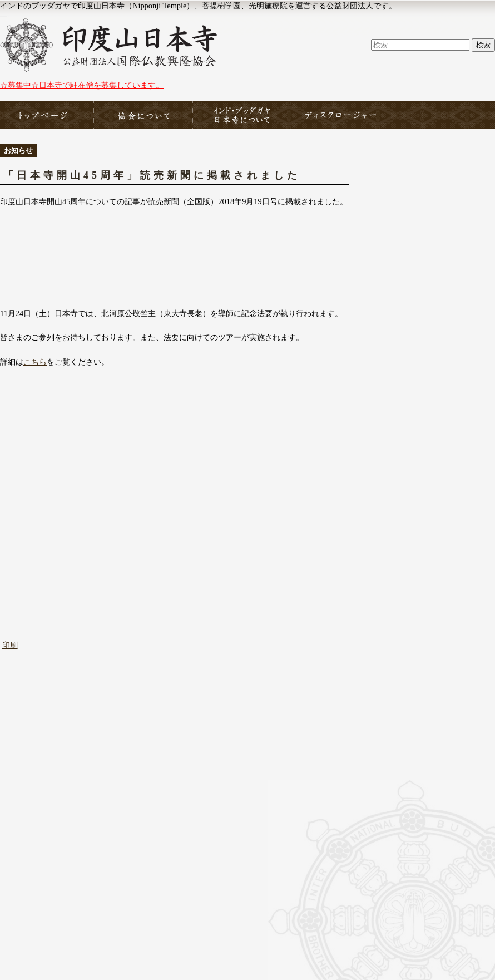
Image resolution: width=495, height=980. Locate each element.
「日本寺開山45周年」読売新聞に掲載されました (152, 175)
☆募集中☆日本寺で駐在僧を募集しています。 (82, 85)
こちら (35, 362)
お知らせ (18, 151)
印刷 (10, 645)
